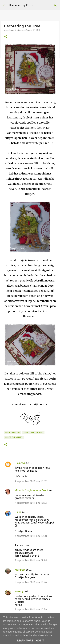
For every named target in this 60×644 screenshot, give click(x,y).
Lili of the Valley (14, 437)
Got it (40, 641)
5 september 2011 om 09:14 (31, 560)
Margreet (20, 570)
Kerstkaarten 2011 (33, 433)
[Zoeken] (56, 5)
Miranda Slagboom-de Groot (32, 490)
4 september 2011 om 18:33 (31, 503)
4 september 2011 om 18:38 (31, 536)
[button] (6, 37)
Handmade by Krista (21, 5)
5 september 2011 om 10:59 (31, 609)
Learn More (25, 641)
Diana (18, 512)
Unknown (20, 463)
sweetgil (19, 591)
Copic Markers (13, 433)
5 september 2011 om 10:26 (31, 582)
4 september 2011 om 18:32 (31, 481)
